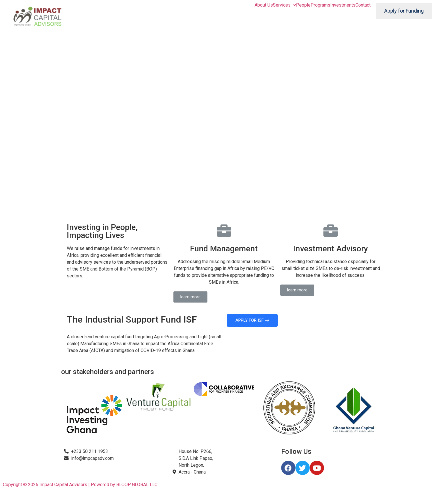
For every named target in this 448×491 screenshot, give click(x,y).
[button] (190, 297)
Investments (343, 5)
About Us (264, 5)
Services (284, 5)
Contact (363, 5)
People (303, 5)
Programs (320, 5)
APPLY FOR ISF (252, 320)
